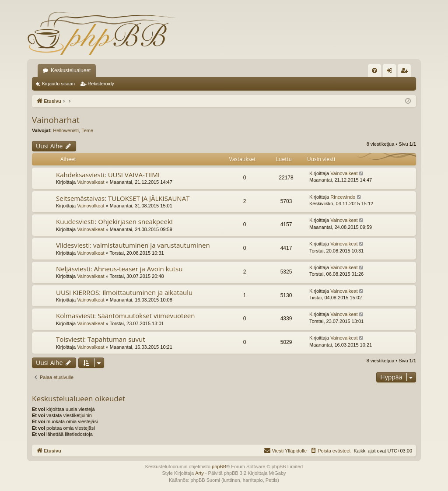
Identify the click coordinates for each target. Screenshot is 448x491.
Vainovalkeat (91, 182)
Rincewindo (343, 197)
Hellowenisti (66, 130)
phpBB (219, 466)
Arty (199, 473)
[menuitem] (374, 70)
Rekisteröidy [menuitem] (406, 72)
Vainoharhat (56, 120)
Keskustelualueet (71, 70)
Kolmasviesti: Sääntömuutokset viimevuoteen (125, 316)
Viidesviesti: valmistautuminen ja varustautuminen (133, 245)
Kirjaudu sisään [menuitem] (391, 72)
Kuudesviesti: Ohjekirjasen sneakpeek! (114, 221)
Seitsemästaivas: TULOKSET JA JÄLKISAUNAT (123, 198)
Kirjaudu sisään (58, 84)
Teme (87, 130)
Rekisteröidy (101, 84)
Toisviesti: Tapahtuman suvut (101, 339)
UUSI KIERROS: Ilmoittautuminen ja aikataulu (124, 292)
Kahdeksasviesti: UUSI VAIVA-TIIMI (108, 175)
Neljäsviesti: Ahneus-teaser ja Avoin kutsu (119, 269)
